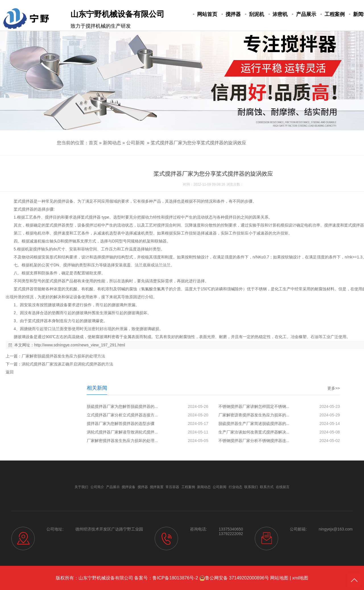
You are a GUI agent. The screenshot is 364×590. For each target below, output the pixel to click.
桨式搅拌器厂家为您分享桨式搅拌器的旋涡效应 (198, 143)
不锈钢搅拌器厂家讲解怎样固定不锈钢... (254, 406)
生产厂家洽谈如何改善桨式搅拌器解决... (254, 432)
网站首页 (205, 15)
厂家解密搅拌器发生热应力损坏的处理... (122, 441)
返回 (10, 372)
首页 (93, 143)
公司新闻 (135, 143)
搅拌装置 (157, 487)
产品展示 (293, 15)
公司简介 (97, 487)
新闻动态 (345, 15)
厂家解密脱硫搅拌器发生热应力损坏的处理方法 (63, 356)
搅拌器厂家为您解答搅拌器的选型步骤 (121, 424)
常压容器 (172, 487)
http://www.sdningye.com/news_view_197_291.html (80, 345)
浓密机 (270, 15)
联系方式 (267, 487)
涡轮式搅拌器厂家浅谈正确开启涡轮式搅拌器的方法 (67, 364)
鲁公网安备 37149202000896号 (234, 578)
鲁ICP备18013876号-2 (175, 578)
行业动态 (235, 487)
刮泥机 (249, 15)
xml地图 (300, 578)
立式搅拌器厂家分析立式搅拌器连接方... (122, 415)
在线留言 (283, 487)
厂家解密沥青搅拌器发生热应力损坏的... (254, 415)
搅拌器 (228, 15)
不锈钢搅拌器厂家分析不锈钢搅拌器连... (254, 441)
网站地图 (279, 578)
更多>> (334, 388)
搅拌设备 (65, 201)
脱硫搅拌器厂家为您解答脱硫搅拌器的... (122, 406)
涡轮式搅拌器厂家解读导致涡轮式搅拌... (122, 432)
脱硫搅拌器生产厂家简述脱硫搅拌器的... (254, 424)
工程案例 (319, 15)
